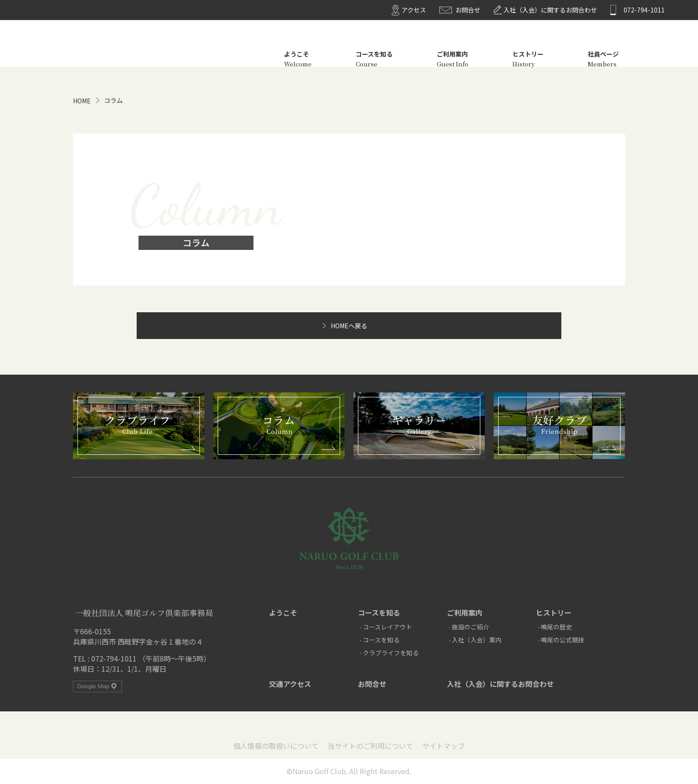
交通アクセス (290, 684)
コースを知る (374, 45)
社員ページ (603, 45)
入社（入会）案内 (477, 640)
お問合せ (468, 10)
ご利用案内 (452, 45)
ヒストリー (528, 45)
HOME (82, 101)
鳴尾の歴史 (556, 627)
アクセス (414, 10)
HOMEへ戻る (349, 326)
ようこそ (298, 45)
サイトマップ (443, 746)
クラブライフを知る (391, 653)
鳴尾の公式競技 (563, 640)
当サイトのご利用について (370, 746)
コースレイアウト (388, 627)
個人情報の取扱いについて (276, 746)
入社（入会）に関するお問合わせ (550, 10)
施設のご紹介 (471, 627)
